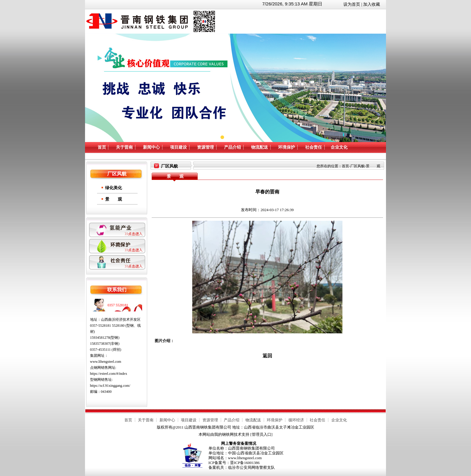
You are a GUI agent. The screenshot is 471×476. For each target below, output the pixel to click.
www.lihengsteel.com (106, 362)
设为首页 (352, 4)
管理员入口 (261, 434)
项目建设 (178, 147)
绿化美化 (114, 188)
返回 (267, 356)
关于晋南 (124, 147)
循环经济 (296, 420)
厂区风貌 (357, 166)
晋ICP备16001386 (245, 463)
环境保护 (287, 147)
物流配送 (260, 147)
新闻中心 (151, 147)
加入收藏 (372, 4)
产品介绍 (232, 147)
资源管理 (205, 147)
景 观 (114, 199)
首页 (102, 147)
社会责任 (314, 147)
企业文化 (339, 147)
